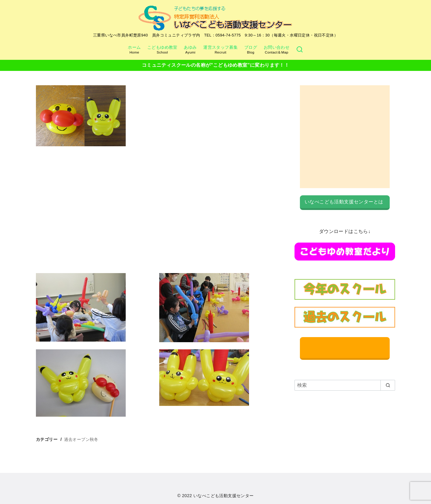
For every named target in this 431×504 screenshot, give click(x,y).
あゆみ (190, 50)
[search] (388, 385)
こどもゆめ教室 (162, 50)
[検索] (300, 50)
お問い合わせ (277, 50)
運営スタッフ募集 (220, 50)
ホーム (134, 50)
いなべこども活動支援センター (224, 496)
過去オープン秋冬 (81, 439)
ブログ (251, 50)
